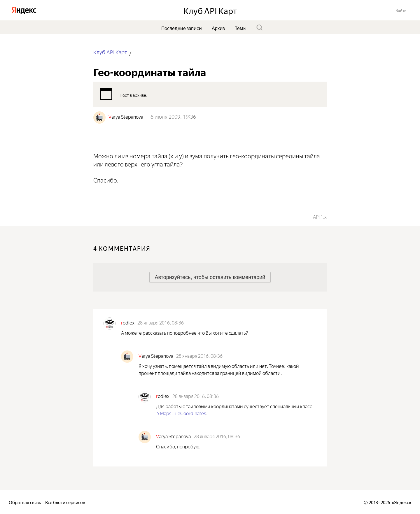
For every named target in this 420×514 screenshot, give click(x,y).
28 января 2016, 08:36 (161, 322)
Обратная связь (25, 502)
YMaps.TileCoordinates (182, 413)
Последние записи (182, 28)
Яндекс (401, 502)
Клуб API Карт (110, 52)
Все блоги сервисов (65, 502)
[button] (401, 10)
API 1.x (320, 216)
